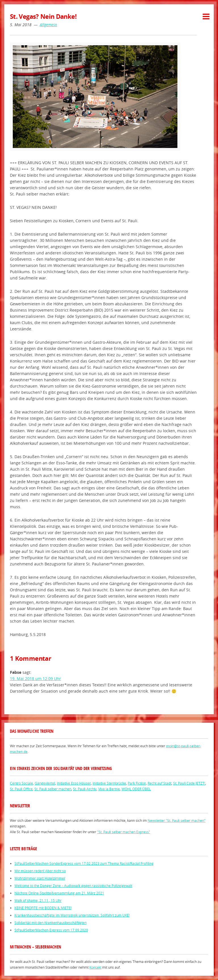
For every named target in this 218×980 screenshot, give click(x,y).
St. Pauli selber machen (53, 789)
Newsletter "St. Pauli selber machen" (177, 820)
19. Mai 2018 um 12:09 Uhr (35, 679)
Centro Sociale (21, 783)
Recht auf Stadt (160, 783)
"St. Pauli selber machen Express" (124, 832)
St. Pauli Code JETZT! (189, 783)
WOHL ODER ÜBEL (136, 789)
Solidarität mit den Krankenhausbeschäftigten (51, 923)
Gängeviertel (45, 783)
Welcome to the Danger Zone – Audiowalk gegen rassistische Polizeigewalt (73, 886)
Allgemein (48, 25)
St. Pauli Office (21, 789)
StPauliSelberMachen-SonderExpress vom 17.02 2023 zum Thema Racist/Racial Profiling (84, 863)
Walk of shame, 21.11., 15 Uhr (38, 900)
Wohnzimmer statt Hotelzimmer (40, 878)
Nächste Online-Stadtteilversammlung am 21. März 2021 (59, 893)
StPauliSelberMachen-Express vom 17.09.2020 (51, 930)
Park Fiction (137, 783)
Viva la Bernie (109, 789)
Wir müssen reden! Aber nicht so (40, 871)
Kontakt (95, 967)
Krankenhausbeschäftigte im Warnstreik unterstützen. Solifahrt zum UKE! (72, 915)
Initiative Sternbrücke (109, 783)
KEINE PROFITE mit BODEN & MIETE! (43, 908)
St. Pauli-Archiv (85, 789)
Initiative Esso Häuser (74, 783)
